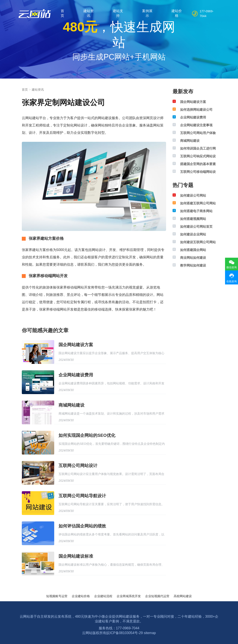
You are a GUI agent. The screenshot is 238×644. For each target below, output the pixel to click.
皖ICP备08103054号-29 (125, 633)
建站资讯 (89, 13)
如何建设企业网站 (193, 234)
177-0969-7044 (207, 14)
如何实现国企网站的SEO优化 (87, 435)
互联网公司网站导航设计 (82, 496)
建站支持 (118, 13)
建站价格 (177, 13)
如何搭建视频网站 (193, 219)
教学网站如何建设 (193, 265)
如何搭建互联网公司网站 (198, 203)
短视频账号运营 (57, 596)
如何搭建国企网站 (193, 250)
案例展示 (147, 13)
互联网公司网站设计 (78, 466)
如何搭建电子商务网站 (196, 211)
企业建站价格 (81, 596)
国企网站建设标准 (76, 556)
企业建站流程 (103, 596)
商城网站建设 (71, 405)
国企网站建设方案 (76, 345)
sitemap (150, 633)
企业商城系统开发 (129, 596)
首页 (62, 13)
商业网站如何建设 (193, 258)
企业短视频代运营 (157, 596)
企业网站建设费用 (76, 375)
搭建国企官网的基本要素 (198, 164)
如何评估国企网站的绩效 (82, 526)
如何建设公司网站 (193, 195)
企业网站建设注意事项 (196, 125)
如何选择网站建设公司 (196, 110)
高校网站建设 (183, 596)
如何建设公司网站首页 (196, 227)
